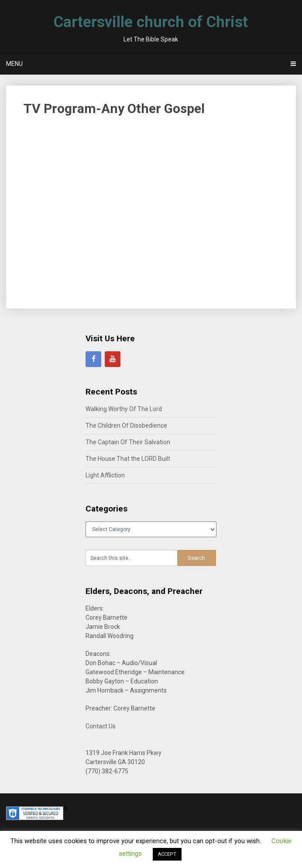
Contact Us (101, 726)
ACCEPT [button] (167, 854)
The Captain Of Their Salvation (128, 442)
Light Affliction (105, 475)
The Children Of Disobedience (126, 425)
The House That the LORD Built (128, 459)
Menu (14, 64)
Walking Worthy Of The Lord (124, 409)
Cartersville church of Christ (151, 22)
